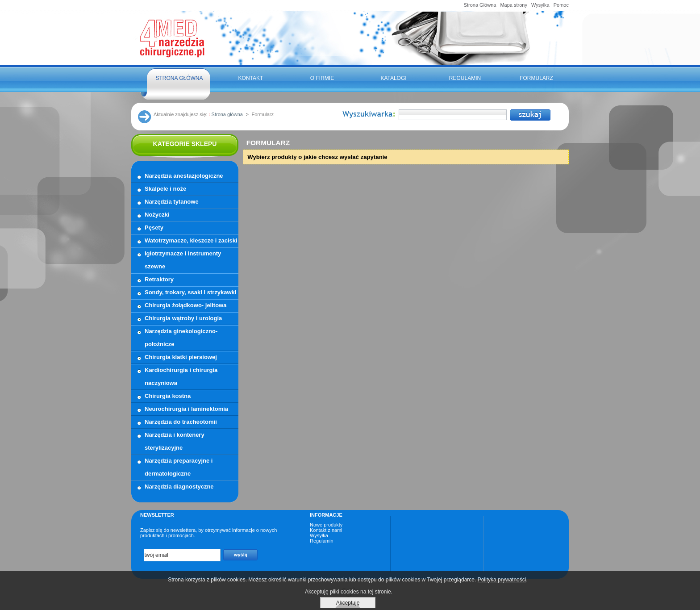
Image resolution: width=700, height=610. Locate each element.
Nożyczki (157, 215)
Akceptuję (348, 603)
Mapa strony (514, 5)
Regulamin (465, 78)
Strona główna (179, 78)
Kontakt (251, 78)
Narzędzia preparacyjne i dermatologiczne (179, 467)
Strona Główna (480, 5)
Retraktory (159, 279)
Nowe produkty (326, 525)
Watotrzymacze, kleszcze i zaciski (191, 240)
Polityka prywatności (502, 580)
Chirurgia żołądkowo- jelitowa (185, 305)
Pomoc (561, 5)
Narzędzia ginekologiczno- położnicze (181, 338)
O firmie (322, 78)
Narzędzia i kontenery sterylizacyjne (175, 441)
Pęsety (154, 228)
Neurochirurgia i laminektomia (186, 409)
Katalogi (393, 78)
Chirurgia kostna (168, 396)
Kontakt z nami (326, 530)
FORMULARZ (536, 78)
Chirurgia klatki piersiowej (181, 357)
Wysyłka (540, 5)
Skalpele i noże (165, 189)
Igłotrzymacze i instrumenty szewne (183, 260)
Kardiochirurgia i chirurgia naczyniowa (181, 376)
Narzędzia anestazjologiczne (184, 176)
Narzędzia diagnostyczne (179, 487)
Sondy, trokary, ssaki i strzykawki (190, 292)
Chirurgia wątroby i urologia (183, 318)
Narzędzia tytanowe (172, 202)
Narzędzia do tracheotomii (181, 422)
